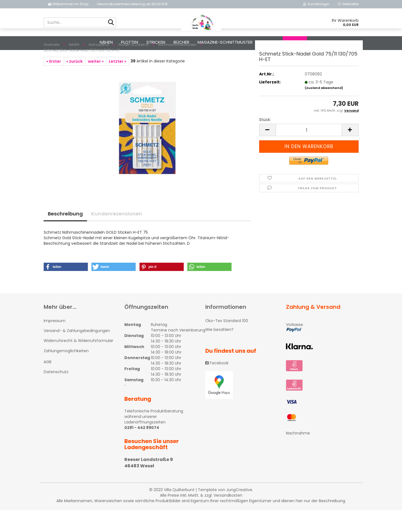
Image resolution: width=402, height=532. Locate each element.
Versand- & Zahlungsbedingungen (77, 352)
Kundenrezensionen (117, 235)
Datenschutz (56, 394)
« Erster (54, 83)
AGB (48, 384)
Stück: (265, 141)
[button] (66, 289)
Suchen (295, 42)
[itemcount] (309, 152)
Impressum (55, 343)
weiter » (96, 83)
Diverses (270, 42)
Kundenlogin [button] (316, 4)
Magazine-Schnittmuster (225, 42)
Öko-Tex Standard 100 (227, 343)
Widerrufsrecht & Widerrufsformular (78, 362)
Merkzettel (348, 4)
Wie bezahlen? (219, 351)
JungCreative (239, 512)
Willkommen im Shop (68, 4)
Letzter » (118, 83)
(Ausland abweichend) (324, 110)
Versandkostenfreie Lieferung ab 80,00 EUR (132, 4)
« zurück (74, 83)
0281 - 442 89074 (142, 449)
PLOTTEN (130, 42)
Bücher (181, 42)
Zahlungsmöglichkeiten (66, 373)
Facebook (217, 385)
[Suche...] (111, 23)
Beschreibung (65, 235)
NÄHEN (106, 42)
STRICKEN (156, 42)
